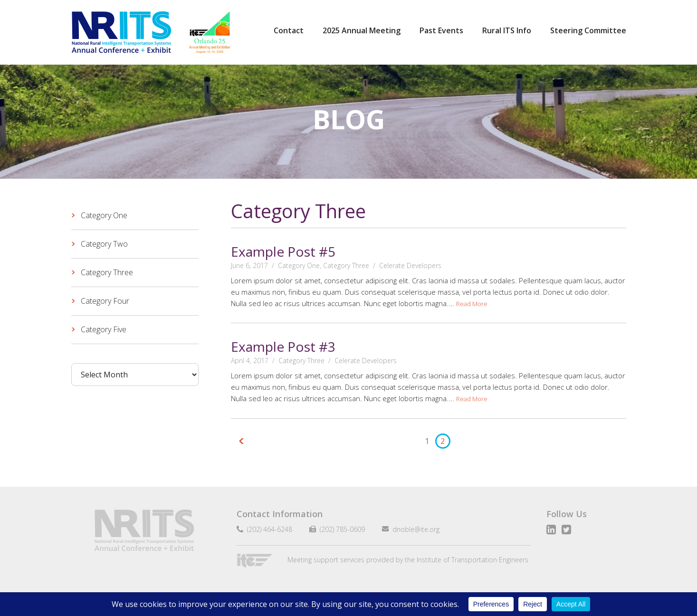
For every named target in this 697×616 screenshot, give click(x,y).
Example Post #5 (283, 251)
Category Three (346, 265)
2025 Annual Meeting (362, 30)
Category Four (105, 301)
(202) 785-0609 (339, 529)
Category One (299, 265)
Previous (243, 441)
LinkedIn (551, 529)
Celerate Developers (410, 265)
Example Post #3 (283, 346)
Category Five (104, 329)
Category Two (104, 244)
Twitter (566, 529)
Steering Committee (588, 30)
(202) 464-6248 (268, 529)
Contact (289, 30)
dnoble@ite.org (412, 529)
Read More (472, 304)
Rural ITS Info (507, 30)
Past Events (441, 30)
